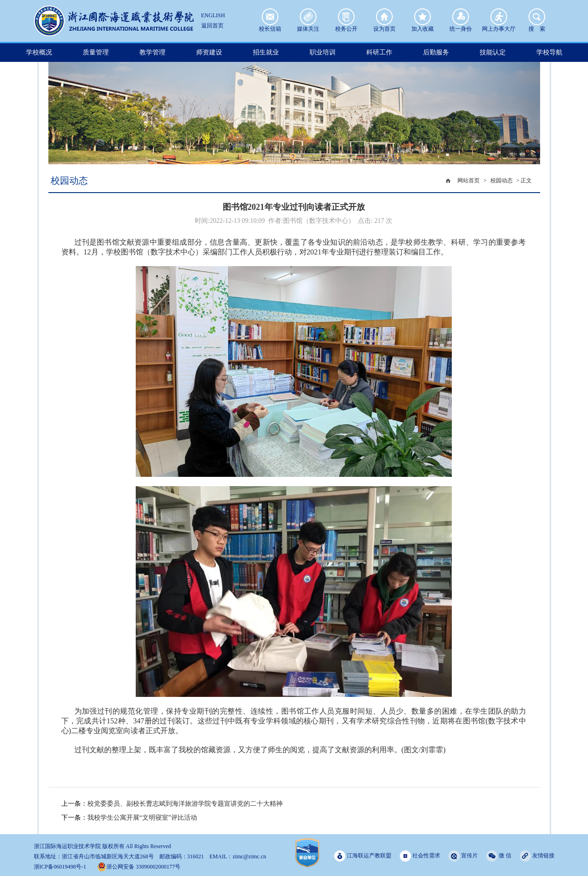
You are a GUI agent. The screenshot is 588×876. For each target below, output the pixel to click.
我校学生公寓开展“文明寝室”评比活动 (142, 818)
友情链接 (537, 856)
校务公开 (346, 17)
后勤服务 (436, 52)
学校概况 (39, 52)
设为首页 (384, 17)
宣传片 (463, 856)
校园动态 (502, 181)
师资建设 (209, 52)
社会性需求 (420, 856)
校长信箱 (270, 17)
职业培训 (323, 52)
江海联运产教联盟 (363, 856)
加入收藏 (423, 17)
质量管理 (96, 52)
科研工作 (379, 52)
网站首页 (469, 181)
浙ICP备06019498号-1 (60, 867)
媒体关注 (308, 17)
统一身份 (461, 17)
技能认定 (493, 52)
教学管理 (152, 52)
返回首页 (212, 26)
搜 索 (537, 17)
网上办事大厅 (499, 17)
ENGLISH (213, 15)
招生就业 (266, 52)
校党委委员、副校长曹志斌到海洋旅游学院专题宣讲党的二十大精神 (185, 804)
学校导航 (549, 52)
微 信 (499, 856)
